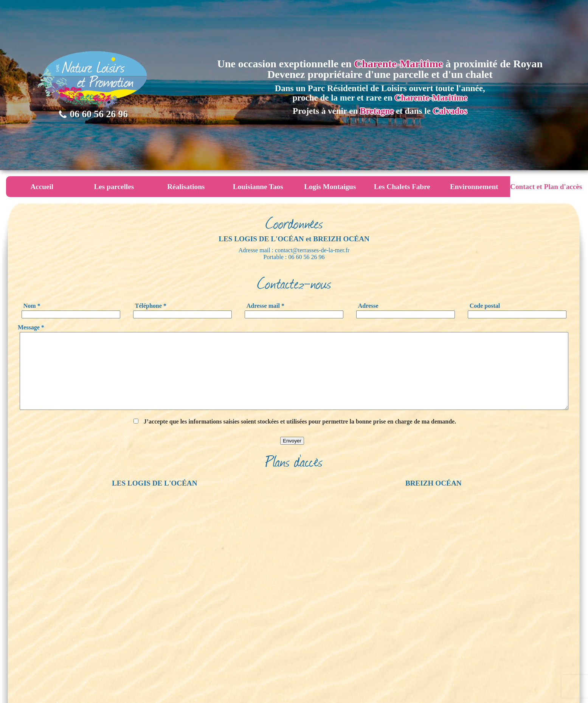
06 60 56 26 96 (93, 114)
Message (31, 327)
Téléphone (151, 306)
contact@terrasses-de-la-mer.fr (312, 250)
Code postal (485, 306)
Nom (32, 306)
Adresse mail (265, 306)
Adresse (368, 306)
